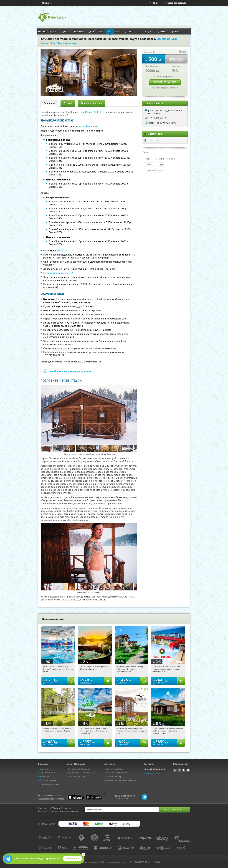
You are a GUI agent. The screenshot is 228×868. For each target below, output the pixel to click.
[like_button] (180, 52)
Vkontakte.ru (179, 770)
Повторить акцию (165, 82)
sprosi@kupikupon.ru (155, 769)
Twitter (184, 770)
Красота (55, 31)
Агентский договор (114, 769)
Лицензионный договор (117, 773)
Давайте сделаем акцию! (80, 769)
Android (98, 112)
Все (40, 31)
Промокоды (177, 31)
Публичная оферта (114, 776)
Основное (49, 103)
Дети (93, 31)
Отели (101, 31)
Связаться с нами (153, 773)
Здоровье (67, 31)
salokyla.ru (153, 140)
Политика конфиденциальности (121, 780)
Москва (45, 3)
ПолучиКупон (162, 31)
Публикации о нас (49, 773)
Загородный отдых (154, 170)
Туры (110, 31)
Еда (46, 31)
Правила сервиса (48, 780)
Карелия (149, 164)
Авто (118, 31)
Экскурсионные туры (166, 159)
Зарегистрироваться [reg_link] (177, 3)
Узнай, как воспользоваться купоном (70, 371)
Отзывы (68, 103)
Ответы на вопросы (49, 784)
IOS (87, 112)
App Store (76, 797)
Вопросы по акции (92, 103)
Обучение (128, 31)
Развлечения (81, 31)
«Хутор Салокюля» (88, 126)
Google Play (94, 797)
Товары (139, 31)
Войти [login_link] (155, 3)
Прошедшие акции (77, 776)
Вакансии (44, 776)
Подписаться (73, 858)
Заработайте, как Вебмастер (82, 773)
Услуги (149, 31)
